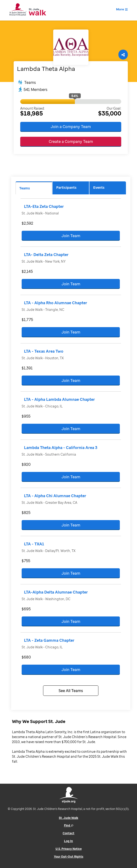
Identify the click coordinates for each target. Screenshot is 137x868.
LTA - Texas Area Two (44, 351)
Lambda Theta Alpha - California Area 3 (61, 448)
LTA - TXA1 (34, 544)
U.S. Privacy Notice (69, 849)
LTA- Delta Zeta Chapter (46, 255)
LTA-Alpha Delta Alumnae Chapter (56, 592)
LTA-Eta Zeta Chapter (44, 206)
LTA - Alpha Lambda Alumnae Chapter (59, 399)
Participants (66, 187)
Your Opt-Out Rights (69, 857)
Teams (25, 188)
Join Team (71, 236)
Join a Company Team (71, 127)
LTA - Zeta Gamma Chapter (49, 640)
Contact (68, 833)
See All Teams (71, 691)
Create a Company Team (71, 141)
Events (99, 187)
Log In (68, 841)
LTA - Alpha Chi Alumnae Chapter (55, 496)
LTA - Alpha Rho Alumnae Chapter (56, 303)
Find (69, 825)
